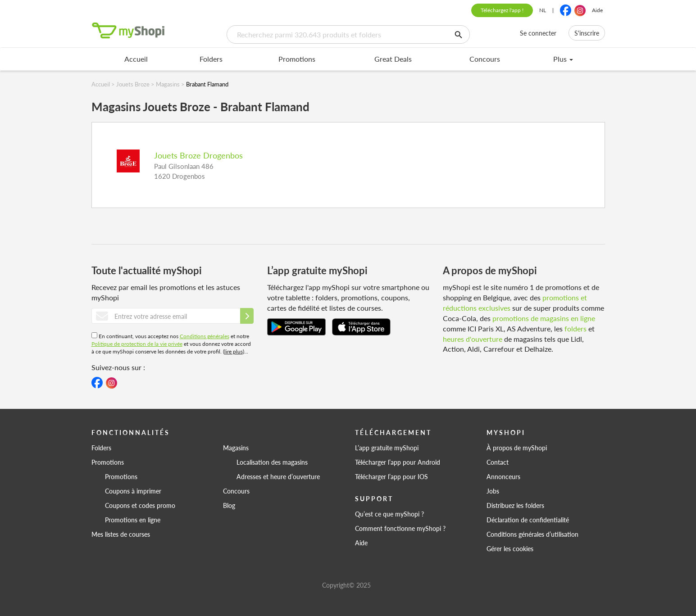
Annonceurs (503, 476)
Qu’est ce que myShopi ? (389, 514)
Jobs (493, 491)
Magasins (236, 448)
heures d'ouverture (473, 339)
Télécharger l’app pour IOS (391, 476)
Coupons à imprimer (133, 491)
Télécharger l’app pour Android (398, 462)
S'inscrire (587, 33)
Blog (229, 505)
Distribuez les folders (515, 505)
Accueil (136, 59)
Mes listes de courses (121, 534)
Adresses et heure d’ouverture (278, 476)
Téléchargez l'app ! (502, 10)
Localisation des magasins (272, 462)
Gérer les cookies (510, 548)
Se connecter (538, 33)
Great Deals (393, 59)
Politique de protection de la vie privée (137, 344)
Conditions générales (205, 336)
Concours (485, 59)
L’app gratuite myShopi (387, 448)
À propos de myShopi (517, 448)
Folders (211, 59)
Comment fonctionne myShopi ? (400, 528)
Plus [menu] (563, 59)
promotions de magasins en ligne (544, 318)
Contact (498, 462)
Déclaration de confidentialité (528, 520)
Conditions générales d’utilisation (532, 534)
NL (543, 10)
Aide (597, 10)
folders (575, 328)
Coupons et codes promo (140, 505)
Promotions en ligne (133, 520)
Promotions (297, 59)
